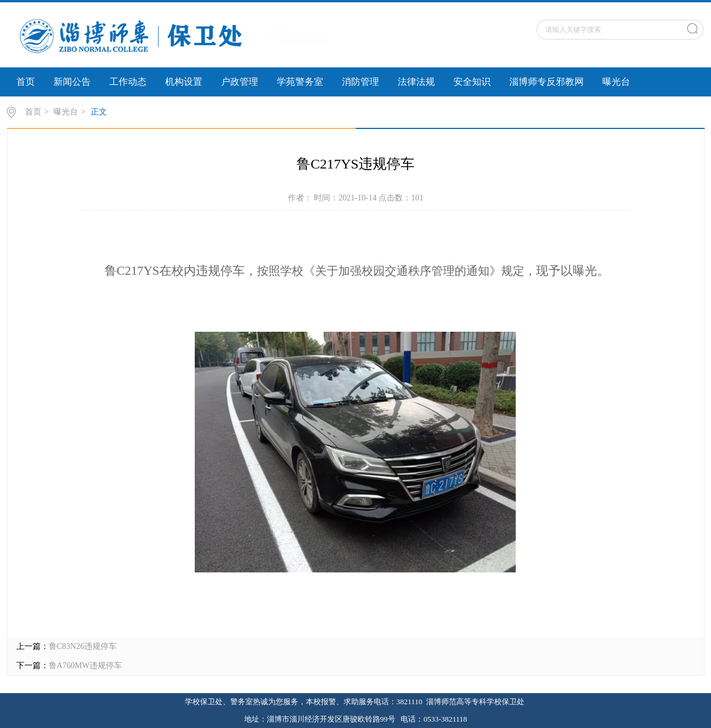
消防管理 (360, 82)
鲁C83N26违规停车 (83, 646)
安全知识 (472, 82)
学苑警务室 (300, 82)
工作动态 (128, 82)
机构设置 (184, 82)
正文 (99, 112)
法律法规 (416, 82)
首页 (26, 82)
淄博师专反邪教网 (546, 82)
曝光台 (616, 82)
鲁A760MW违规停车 (86, 666)
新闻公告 (72, 82)
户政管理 (240, 82)
